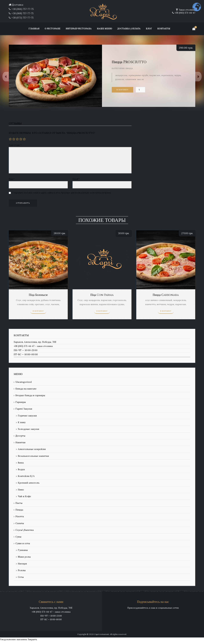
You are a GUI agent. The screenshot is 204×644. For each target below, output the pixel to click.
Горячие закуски (27, 416)
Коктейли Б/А (26, 476)
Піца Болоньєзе (38, 295)
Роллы (22, 570)
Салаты (20, 523)
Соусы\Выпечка (25, 530)
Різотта (20, 516)
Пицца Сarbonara (166, 295)
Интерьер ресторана (79, 29)
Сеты (21, 577)
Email (76, 179)
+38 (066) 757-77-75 (23, 9)
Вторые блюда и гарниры (30, 395)
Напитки (20, 442)
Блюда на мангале (26, 389)
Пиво (21, 490)
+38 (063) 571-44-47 (185, 13)
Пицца (129, 68)
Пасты (19, 503)
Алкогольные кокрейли (32, 449)
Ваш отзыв (15, 145)
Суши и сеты (23, 543)
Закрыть (32, 639)
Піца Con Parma (102, 295)
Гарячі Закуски (24, 409)
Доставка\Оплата (129, 29)
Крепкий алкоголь (29, 483)
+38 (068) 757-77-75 (22, 13)
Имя (12, 179)
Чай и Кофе (24, 496)
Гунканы (23, 550)
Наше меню (104, 29)
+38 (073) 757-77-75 (22, 18)
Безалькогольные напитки (33, 456)
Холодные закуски (29, 429)
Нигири (22, 564)
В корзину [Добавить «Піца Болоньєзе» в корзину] (38, 311)
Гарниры (21, 402)
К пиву (22, 422)
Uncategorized (24, 382)
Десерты (20, 436)
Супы (18, 537)
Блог (149, 29)
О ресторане (53, 29)
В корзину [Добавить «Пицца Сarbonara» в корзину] (166, 311)
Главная (34, 29)
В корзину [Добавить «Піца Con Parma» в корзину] (102, 311)
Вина (21, 463)
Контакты (164, 29)
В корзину (122, 90)
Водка (21, 469)
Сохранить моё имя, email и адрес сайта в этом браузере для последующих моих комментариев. (62, 193)
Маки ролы (24, 557)
